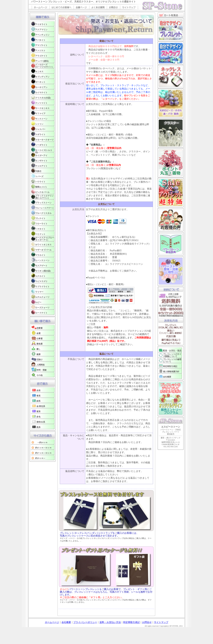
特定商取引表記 (131, 622)
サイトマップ (161, 622)
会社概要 (66, 622)
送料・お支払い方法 (110, 622)
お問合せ (147, 622)
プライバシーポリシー (85, 622)
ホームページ (52, 622)
